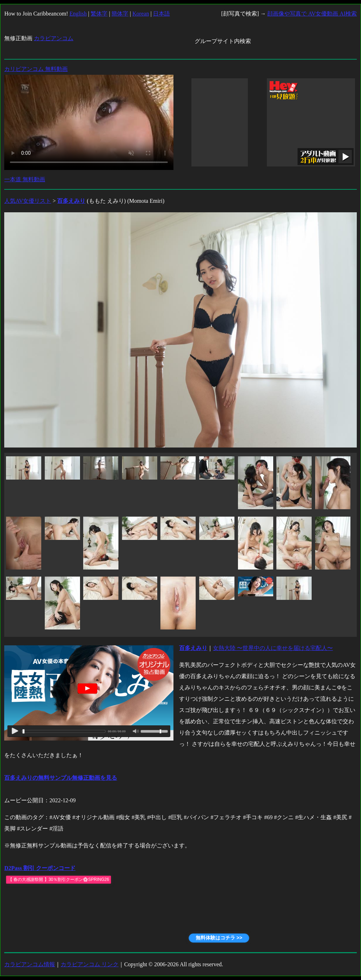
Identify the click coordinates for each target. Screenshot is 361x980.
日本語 (161, 14)
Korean (141, 14)
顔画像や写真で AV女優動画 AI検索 (312, 14)
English (78, 14)
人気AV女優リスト (28, 201)
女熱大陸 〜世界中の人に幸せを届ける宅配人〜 (273, 648)
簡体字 (120, 14)
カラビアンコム (54, 38)
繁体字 (99, 14)
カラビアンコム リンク (90, 964)
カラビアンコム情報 (30, 964)
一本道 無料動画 (25, 179)
